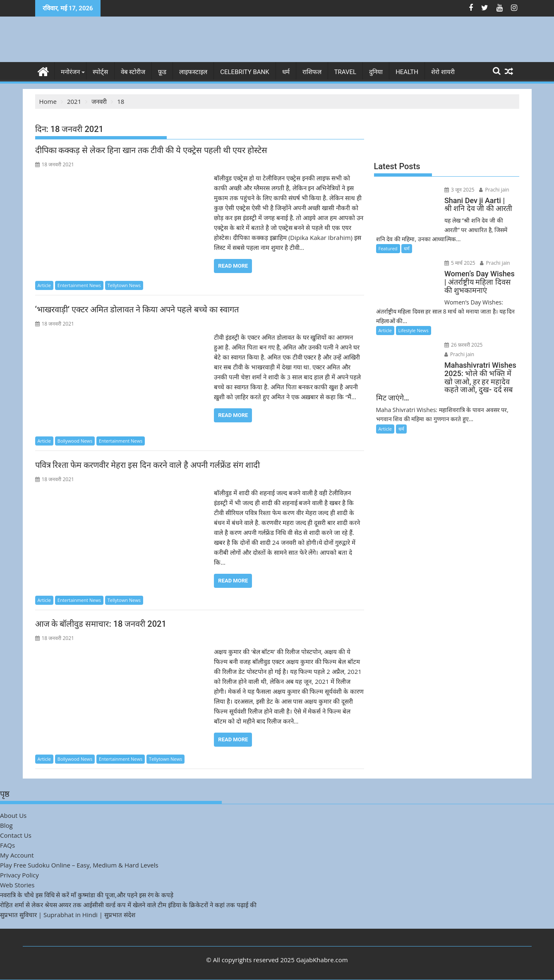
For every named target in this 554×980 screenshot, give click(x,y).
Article (44, 285)
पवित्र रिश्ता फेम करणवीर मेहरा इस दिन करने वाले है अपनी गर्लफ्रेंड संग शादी (148, 465)
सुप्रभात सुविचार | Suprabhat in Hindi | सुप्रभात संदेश (68, 915)
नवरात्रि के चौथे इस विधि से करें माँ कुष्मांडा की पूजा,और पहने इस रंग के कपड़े (87, 895)
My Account (17, 855)
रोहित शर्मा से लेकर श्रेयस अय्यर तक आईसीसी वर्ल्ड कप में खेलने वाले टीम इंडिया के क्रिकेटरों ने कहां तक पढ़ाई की (128, 905)
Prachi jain (493, 190)
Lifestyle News (414, 330)
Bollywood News (75, 441)
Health (407, 72)
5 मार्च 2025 (458, 263)
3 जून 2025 (458, 190)
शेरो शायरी (443, 72)
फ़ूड (162, 72)
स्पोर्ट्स (100, 72)
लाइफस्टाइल (193, 72)
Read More (233, 266)
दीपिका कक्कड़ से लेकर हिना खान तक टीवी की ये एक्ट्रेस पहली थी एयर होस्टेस (151, 150)
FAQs (7, 845)
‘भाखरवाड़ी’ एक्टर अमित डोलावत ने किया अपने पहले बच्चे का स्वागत (137, 309)
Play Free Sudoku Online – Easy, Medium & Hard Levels (79, 865)
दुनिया (376, 72)
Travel (345, 72)
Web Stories (17, 885)
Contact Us (16, 835)
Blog (6, 825)
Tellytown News (124, 285)
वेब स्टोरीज (133, 72)
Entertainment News (79, 285)
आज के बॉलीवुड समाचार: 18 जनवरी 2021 (101, 624)
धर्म (286, 72)
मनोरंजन (70, 72)
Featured (388, 248)
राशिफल (312, 72)
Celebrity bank (245, 72)
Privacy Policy (19, 875)
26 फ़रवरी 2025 (462, 345)
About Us (13, 815)
